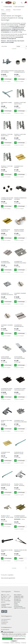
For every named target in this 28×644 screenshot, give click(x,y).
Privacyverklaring (18, 606)
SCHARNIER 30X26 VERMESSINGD (5, 230)
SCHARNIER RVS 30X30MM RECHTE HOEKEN (19, 326)
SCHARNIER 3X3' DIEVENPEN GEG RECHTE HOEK (7, 295)
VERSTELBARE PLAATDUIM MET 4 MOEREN (7, 71)
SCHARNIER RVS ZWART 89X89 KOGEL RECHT (7, 389)
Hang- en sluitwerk (17, 10)
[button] (13, 81)
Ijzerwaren (8, 10)
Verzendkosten (18, 601)
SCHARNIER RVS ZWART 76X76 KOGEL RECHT (20, 389)
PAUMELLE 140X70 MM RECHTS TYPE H (20, 103)
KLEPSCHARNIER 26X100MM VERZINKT (20, 358)
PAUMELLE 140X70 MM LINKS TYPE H (20, 135)
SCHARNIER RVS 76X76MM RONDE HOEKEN (5, 263)
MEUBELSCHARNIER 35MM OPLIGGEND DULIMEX (19, 231)
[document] (14, 638)
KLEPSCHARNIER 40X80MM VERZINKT (6, 358)
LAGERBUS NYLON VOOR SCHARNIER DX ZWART (7, 199)
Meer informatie (22, 636)
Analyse (12, 643)
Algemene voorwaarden (20, 608)
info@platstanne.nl (6, 627)
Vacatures (16, 605)
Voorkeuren (24, 643)
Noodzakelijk (6, 643)
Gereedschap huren (19, 598)
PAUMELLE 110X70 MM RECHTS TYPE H (7, 135)
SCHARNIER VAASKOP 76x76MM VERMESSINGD (20, 517)
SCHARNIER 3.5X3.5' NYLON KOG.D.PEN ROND (20, 421)
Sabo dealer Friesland (6, 607)
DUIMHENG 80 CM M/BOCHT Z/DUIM (19, 453)
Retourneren (17, 602)
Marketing (17, 643)
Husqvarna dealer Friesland (6, 605)
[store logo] (8, 3)
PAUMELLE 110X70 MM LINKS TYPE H (7, 167)
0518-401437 (5, 630)
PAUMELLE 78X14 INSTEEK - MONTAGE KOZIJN (19, 485)
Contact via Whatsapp (7, 632)
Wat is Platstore (18, 595)
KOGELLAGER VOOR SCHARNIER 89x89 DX (20, 71)
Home (2, 10)
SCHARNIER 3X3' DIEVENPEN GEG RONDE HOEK (20, 263)
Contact (16, 604)
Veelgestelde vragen (19, 596)
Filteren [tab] (4, 14)
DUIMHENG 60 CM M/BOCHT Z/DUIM (6, 485)
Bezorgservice (17, 599)
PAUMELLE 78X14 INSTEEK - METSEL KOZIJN (7, 517)
